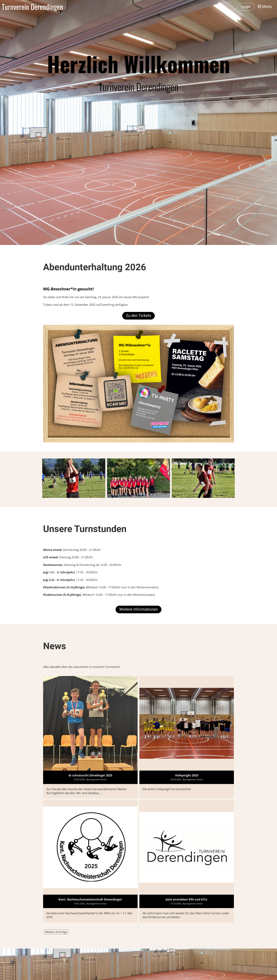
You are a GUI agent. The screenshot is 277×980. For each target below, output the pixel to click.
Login (246, 7)
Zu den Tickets (138, 316)
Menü (265, 7)
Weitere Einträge (56, 932)
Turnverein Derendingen (32, 7)
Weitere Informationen (138, 609)
